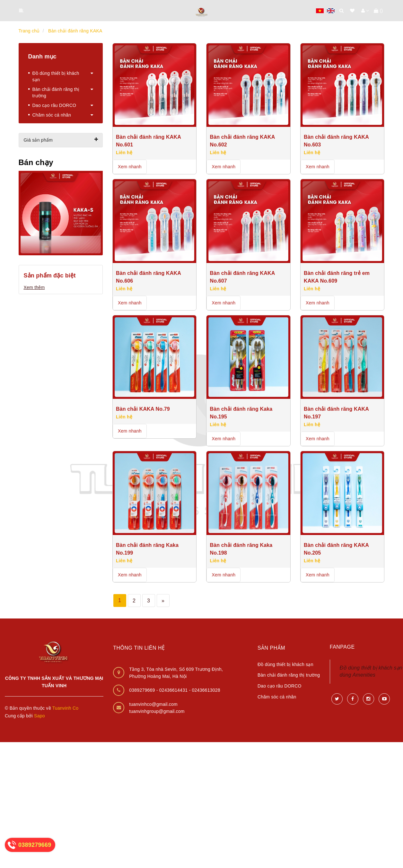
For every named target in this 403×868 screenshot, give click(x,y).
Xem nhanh (130, 167)
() (378, 11)
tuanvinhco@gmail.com (153, 704)
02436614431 (174, 690)
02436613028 (206, 690)
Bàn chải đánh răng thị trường (289, 675)
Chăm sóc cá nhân (277, 697)
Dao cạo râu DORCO (280, 686)
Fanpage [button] (342, 647)
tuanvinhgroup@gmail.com (157, 711)
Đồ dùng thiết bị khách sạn (285, 664)
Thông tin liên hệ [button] (139, 648)
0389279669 (143, 690)
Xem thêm (34, 287)
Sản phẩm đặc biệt (50, 276)
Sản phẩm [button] (271, 648)
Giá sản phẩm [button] (61, 140)
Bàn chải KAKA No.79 (143, 409)
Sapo (39, 716)
